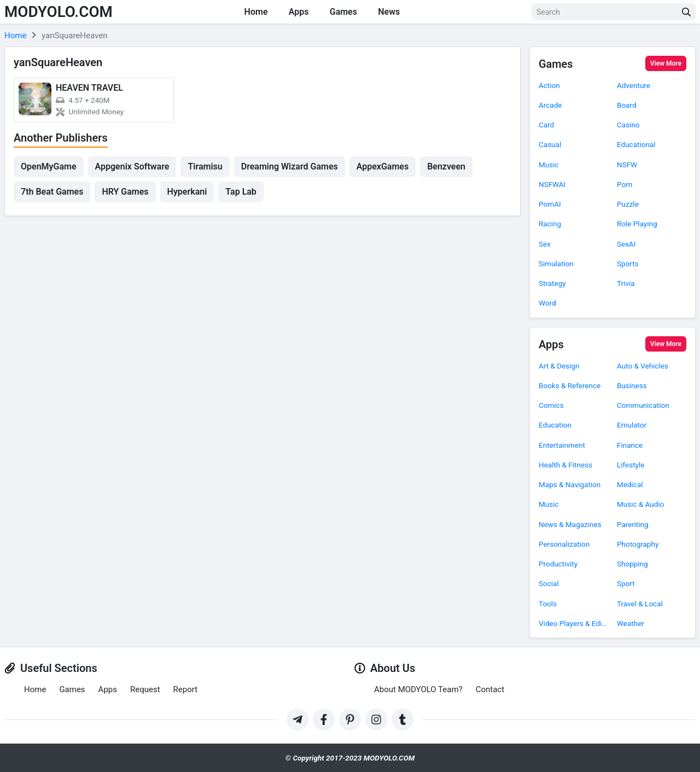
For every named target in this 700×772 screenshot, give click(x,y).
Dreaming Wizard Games (290, 166)
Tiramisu (205, 166)
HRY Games (125, 192)
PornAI (550, 204)
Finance (630, 445)
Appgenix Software (132, 166)
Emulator (632, 425)
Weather (631, 623)
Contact (490, 689)
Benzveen (446, 166)
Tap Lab (241, 192)
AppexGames (383, 166)
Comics (551, 405)
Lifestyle (631, 465)
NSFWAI (552, 184)
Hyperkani (187, 192)
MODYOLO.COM (59, 12)
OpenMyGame (49, 166)
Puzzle (628, 204)
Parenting (633, 524)
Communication (643, 405)
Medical (630, 484)
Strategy (552, 283)
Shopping (632, 564)
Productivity (558, 564)
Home (255, 12)
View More (666, 63)
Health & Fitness (565, 465)
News (391, 12)
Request (145, 689)
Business (632, 385)
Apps (299, 12)
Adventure (634, 85)
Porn (625, 184)
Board (627, 105)
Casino (628, 125)
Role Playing (637, 224)
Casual (550, 144)
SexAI (626, 244)
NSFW (627, 165)
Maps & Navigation (570, 484)
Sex (545, 244)
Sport (626, 583)
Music (549, 165)
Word (547, 303)
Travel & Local (640, 604)
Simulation (556, 264)
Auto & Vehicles (643, 366)
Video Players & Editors (573, 623)
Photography (638, 544)
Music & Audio (640, 504)
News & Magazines (570, 524)
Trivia (626, 283)
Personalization (564, 544)
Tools (548, 604)
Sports (628, 264)
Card (546, 125)
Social (549, 583)
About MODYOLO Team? (418, 689)
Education (555, 425)
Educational (636, 144)
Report (186, 689)
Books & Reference (570, 385)
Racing (550, 224)
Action (549, 85)
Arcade (550, 105)
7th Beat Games (52, 192)
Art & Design (559, 366)
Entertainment (562, 445)
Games (345, 12)
